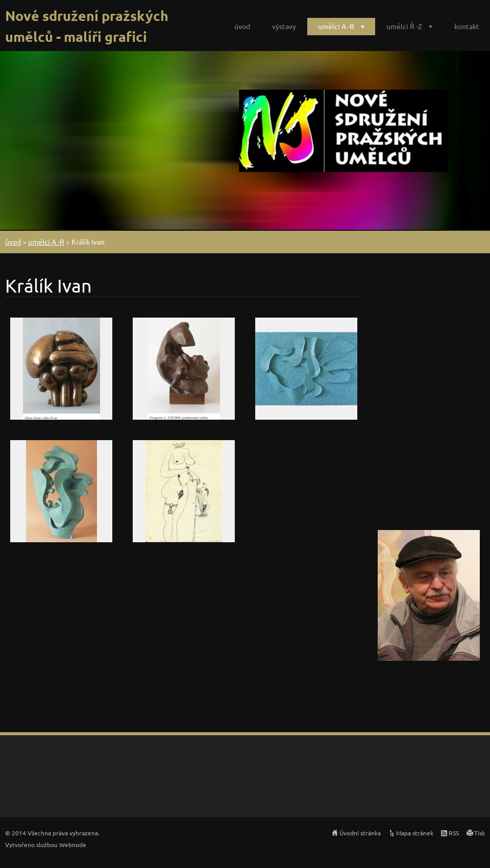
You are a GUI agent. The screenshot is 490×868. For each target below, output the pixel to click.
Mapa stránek (415, 833)
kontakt (467, 26)
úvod (242, 26)
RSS (454, 833)
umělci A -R (336, 26)
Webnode (73, 845)
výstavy (284, 26)
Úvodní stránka (360, 833)
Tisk (480, 833)
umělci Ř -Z (404, 26)
